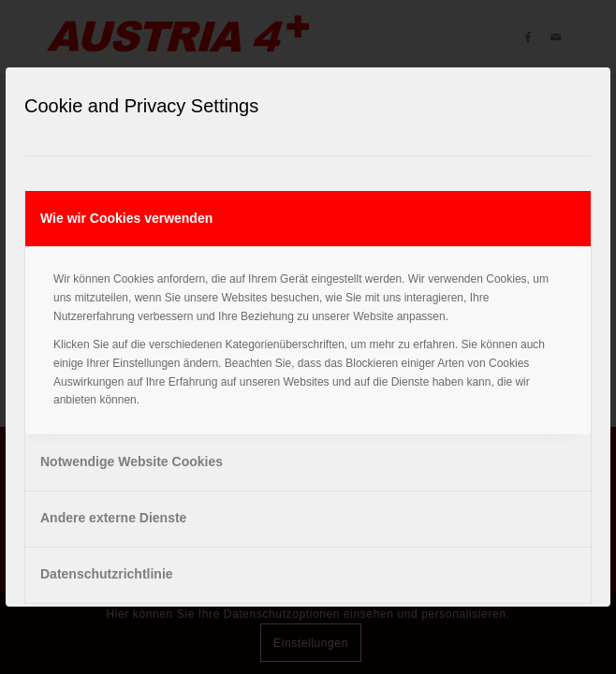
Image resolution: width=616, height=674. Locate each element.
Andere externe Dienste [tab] (113, 518)
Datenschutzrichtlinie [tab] (107, 574)
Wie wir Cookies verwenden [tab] (126, 218)
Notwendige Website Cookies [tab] (132, 462)
